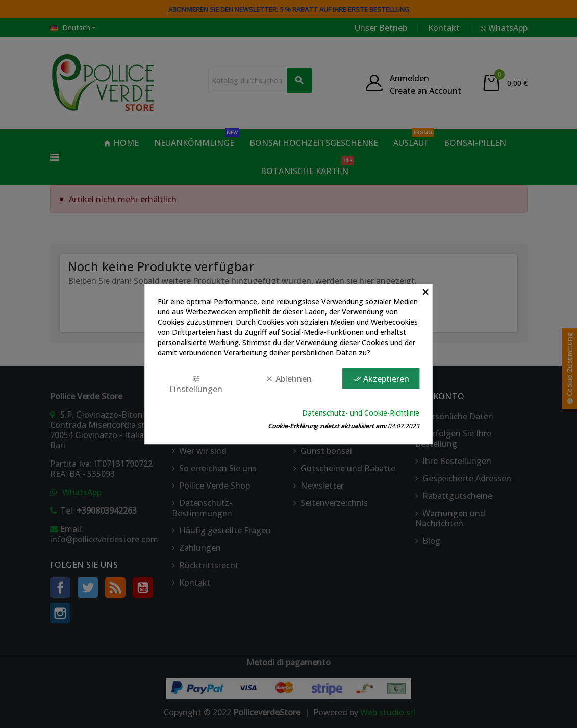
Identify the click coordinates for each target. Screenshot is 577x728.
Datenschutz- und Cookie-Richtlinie (361, 413)
